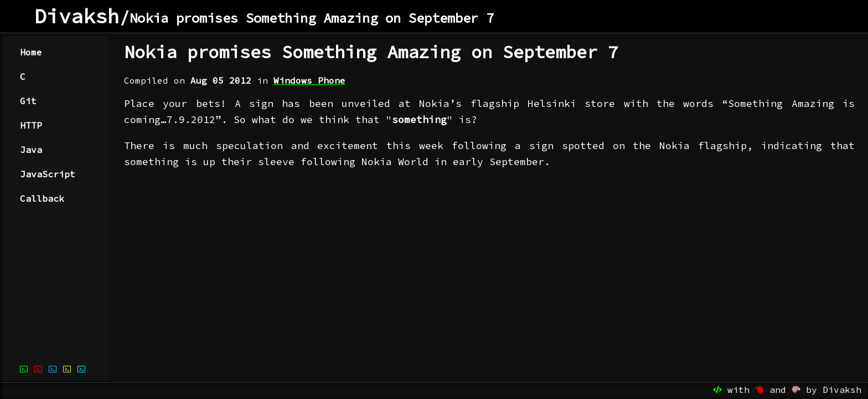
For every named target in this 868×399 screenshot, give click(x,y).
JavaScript (48, 174)
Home (31, 52)
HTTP (31, 125)
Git (28, 101)
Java (31, 150)
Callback (42, 198)
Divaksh (77, 16)
